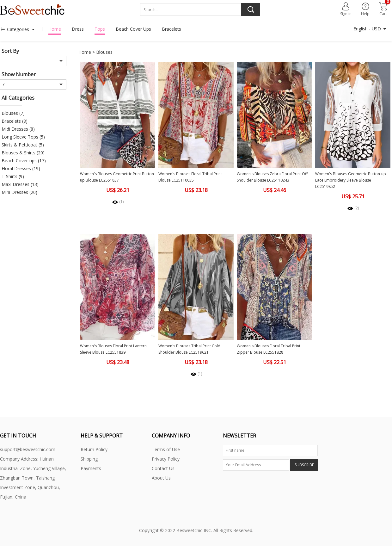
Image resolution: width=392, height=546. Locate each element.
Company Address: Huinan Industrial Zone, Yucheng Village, (33, 464)
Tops (100, 29)
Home (55, 29)
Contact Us (163, 468)
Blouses (104, 52)
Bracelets (171, 29)
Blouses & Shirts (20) (23, 153)
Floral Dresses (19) (21, 168)
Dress (78, 29)
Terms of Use (166, 449)
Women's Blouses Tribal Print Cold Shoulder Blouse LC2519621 (189, 349)
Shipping (89, 459)
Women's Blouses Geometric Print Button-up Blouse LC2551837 (118, 177)
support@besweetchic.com (28, 449)
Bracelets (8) (15, 121)
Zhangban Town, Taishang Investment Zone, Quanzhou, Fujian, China (30, 487)
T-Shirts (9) (13, 176)
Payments (91, 468)
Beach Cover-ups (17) (24, 161)
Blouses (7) (13, 113)
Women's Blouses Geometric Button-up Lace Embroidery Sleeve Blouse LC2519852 (351, 180)
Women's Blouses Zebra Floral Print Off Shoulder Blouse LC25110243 (272, 177)
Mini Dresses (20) (19, 192)
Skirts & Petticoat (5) (23, 145)
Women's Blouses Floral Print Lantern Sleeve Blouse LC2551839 (113, 349)
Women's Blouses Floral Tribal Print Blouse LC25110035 (190, 177)
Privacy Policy (166, 459)
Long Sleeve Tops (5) (23, 137)
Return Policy (94, 449)
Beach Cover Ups (133, 29)
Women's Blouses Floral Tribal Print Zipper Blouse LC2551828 (269, 349)
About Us (161, 478)
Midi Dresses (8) (18, 129)
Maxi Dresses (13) (20, 184)
